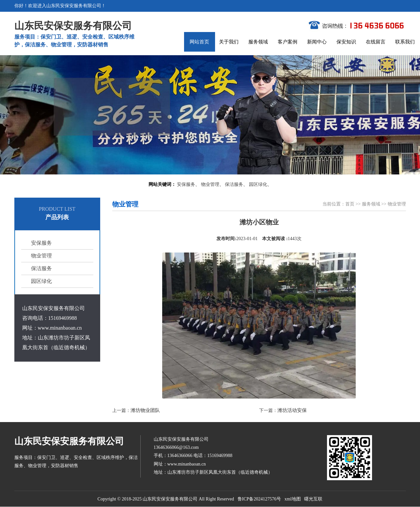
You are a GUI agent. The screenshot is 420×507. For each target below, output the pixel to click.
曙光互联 (313, 499)
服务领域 (258, 42)
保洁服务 (234, 184)
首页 (350, 204)
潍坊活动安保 (292, 410)
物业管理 (210, 184)
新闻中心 (317, 42)
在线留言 (376, 42)
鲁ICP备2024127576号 (259, 499)
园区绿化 (258, 184)
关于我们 (229, 42)
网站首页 (199, 42)
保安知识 (346, 42)
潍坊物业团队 (145, 410)
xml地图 (293, 499)
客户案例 (288, 42)
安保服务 (186, 184)
